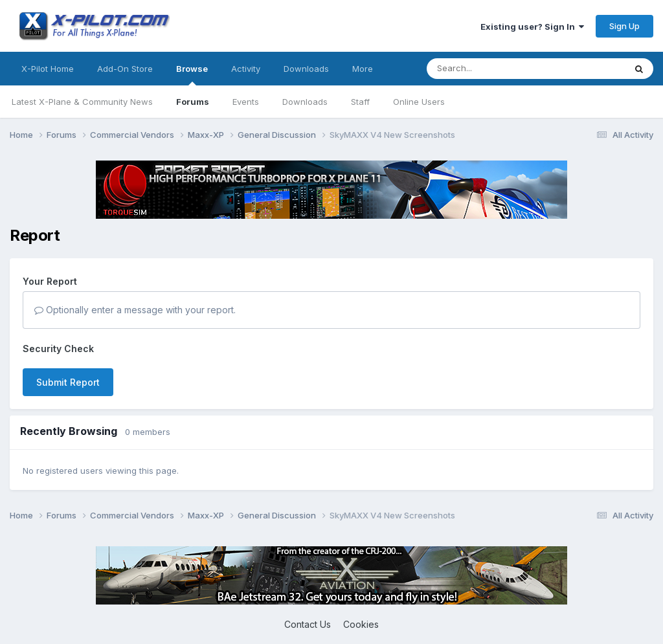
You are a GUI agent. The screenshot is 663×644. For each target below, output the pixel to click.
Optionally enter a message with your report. (135, 310)
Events (246, 102)
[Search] (500, 69)
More (363, 69)
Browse (192, 74)
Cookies (361, 624)
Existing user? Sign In (532, 27)
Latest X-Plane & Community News (82, 102)
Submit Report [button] (68, 382)
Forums (193, 102)
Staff (360, 102)
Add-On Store (125, 69)
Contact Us (308, 624)
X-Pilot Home (48, 69)
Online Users (419, 102)
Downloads (305, 102)
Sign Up (624, 26)
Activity (246, 69)
